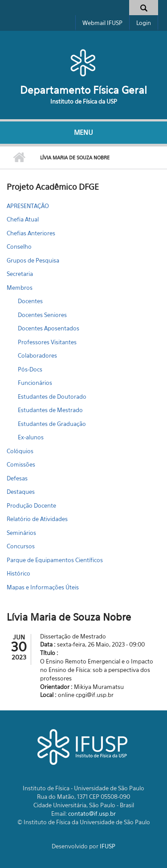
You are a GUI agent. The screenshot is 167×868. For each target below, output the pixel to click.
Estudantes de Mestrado (50, 410)
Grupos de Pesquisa (33, 260)
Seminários (21, 533)
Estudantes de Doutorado (52, 396)
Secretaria (20, 274)
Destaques (21, 492)
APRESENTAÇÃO (28, 206)
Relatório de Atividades (37, 519)
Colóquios (20, 451)
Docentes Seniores (42, 315)
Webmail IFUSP (102, 23)
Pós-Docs (30, 369)
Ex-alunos (31, 437)
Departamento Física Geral (83, 90)
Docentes (30, 301)
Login (144, 23)
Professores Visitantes (47, 342)
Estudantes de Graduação (52, 424)
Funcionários (35, 383)
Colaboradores (37, 355)
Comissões (21, 464)
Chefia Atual (23, 219)
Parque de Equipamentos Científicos (55, 560)
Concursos (21, 546)
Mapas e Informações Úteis (43, 587)
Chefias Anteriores (31, 233)
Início (19, 158)
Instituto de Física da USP (84, 101)
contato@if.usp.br (92, 814)
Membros (20, 288)
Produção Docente (31, 505)
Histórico (18, 573)
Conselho (19, 246)
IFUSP (108, 846)
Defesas (17, 478)
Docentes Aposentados (49, 328)
